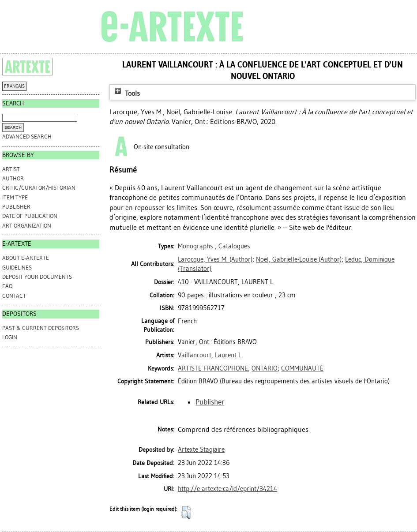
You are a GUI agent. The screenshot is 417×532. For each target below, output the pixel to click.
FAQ (7, 286)
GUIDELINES (17, 268)
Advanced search (27, 137)
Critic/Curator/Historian (39, 188)
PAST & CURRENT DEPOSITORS (41, 328)
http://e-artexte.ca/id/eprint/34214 (227, 489)
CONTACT (14, 296)
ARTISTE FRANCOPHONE (213, 368)
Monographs (195, 246)
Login (10, 337)
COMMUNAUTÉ (302, 368)
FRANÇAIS (14, 86)
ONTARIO (265, 368)
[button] (186, 513)
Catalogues (234, 246)
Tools (126, 93)
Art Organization (27, 226)
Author (13, 178)
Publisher (16, 207)
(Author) (215, 259)
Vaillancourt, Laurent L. (210, 355)
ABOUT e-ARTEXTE (26, 258)
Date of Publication (30, 216)
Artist (11, 169)
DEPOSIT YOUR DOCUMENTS (37, 277)
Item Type (15, 197)
